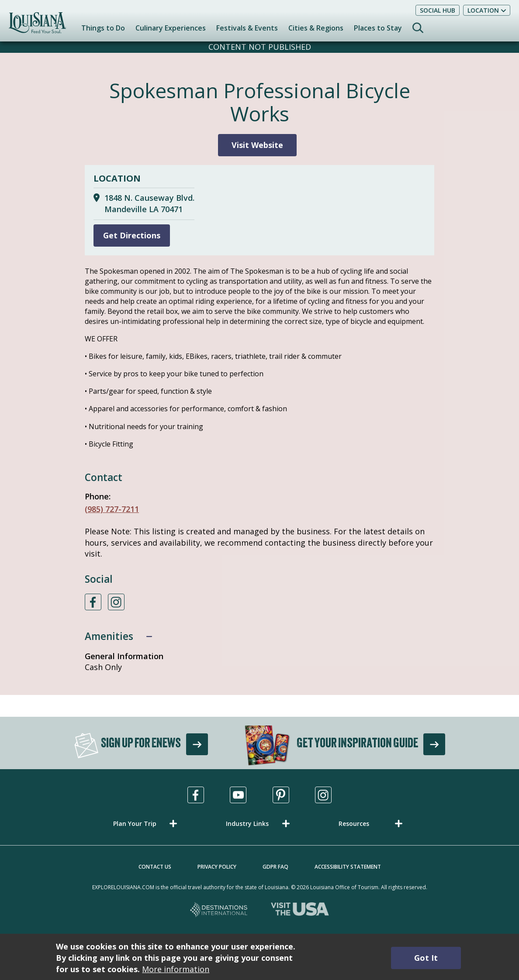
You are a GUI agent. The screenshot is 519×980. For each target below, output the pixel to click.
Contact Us (155, 867)
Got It (426, 958)
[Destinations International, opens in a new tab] (219, 910)
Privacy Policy (217, 867)
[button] (147, 824)
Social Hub (438, 10)
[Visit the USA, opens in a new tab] (300, 910)
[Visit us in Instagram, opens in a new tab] (323, 795)
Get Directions (132, 235)
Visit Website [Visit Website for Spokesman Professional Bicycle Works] (257, 145)
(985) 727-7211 (112, 509)
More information (176, 969)
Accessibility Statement (348, 867)
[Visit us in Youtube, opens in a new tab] (238, 795)
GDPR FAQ (275, 867)
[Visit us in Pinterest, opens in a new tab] (281, 795)
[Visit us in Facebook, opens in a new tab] (196, 795)
